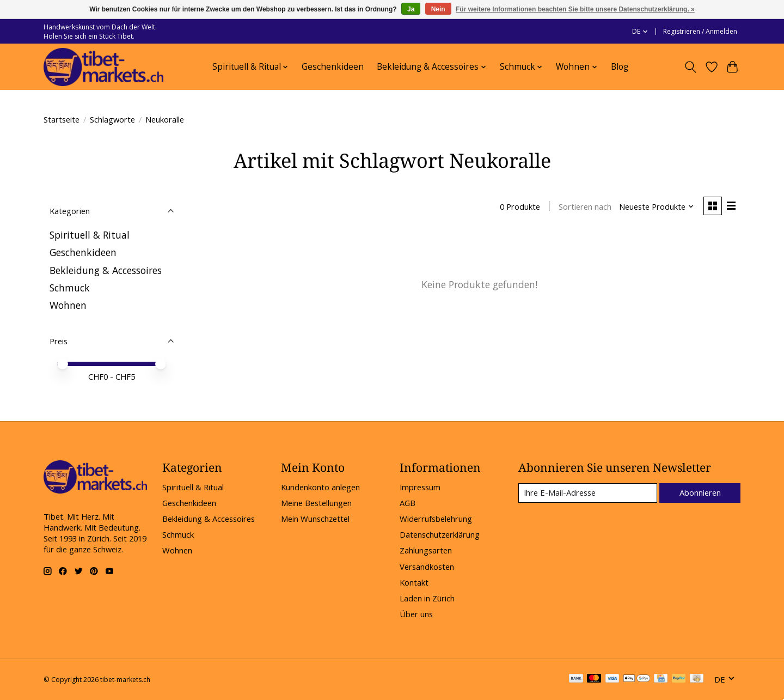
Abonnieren (700, 492)
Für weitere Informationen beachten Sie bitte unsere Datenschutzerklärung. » (575, 9)
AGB (408, 503)
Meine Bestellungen (316, 503)
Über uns (416, 614)
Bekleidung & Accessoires (106, 270)
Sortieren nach (584, 206)
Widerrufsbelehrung (436, 519)
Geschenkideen (333, 67)
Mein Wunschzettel (315, 519)
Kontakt (414, 582)
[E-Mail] (587, 493)
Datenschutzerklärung (440, 534)
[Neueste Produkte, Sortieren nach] (656, 206)
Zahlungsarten (426, 550)
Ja (411, 9)
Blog (620, 67)
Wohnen (68, 305)
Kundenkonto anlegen (320, 487)
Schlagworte (112, 119)
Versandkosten (427, 567)
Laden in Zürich (427, 598)
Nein (438, 9)
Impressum (420, 487)
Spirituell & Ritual (90, 235)
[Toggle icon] (691, 67)
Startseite (62, 119)
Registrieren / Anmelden (700, 31)
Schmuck (70, 288)
